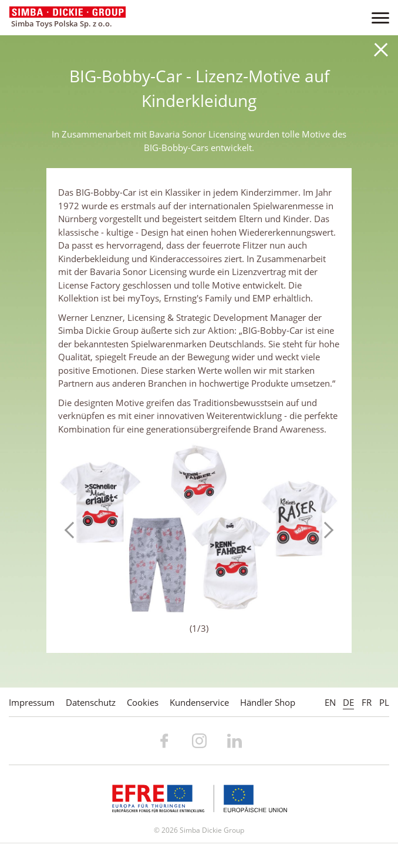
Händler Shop (268, 702)
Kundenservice (199, 702)
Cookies (143, 702)
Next (325, 530)
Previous (73, 530)
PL (384, 702)
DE (348, 702)
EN (330, 702)
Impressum (32, 702)
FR (367, 702)
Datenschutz (91, 702)
